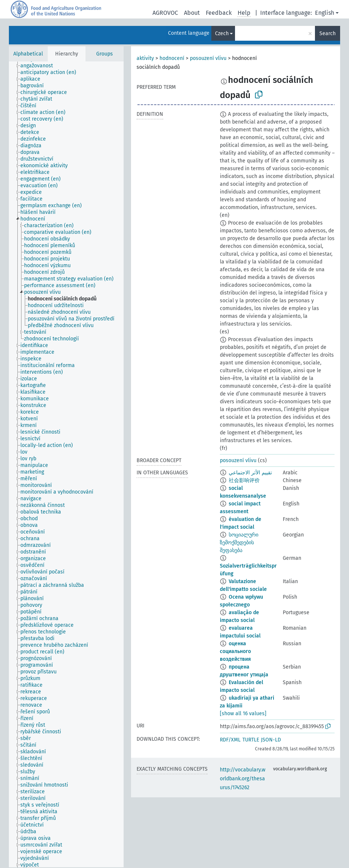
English (325, 13)
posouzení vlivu (208, 58)
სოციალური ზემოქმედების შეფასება (239, 543)
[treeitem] (40, 66)
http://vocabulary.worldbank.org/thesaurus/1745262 (243, 779)
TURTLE (251, 740)
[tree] (66, 464)
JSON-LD (271, 740)
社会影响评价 (244, 480)
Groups (105, 54)
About (192, 13)
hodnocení (172, 58)
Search (328, 33)
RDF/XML (230, 740)
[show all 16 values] (243, 714)
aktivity (145, 58)
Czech (222, 33)
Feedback (219, 13)
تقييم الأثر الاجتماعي (250, 473)
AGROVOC (165, 13)
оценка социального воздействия (235, 651)
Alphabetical (28, 54)
